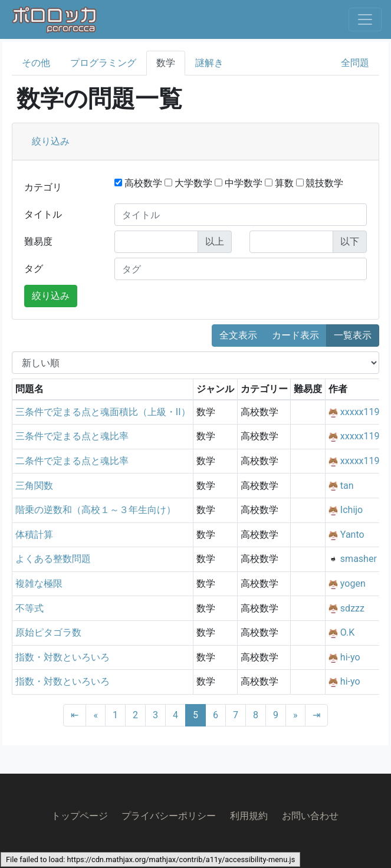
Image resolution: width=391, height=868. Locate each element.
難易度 (38, 241)
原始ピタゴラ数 (48, 632)
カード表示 (295, 335)
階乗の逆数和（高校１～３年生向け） (96, 510)
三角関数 (34, 486)
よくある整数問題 (53, 559)
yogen (353, 583)
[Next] (295, 715)
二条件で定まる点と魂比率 (72, 461)
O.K (347, 632)
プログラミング (103, 63)
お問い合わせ (310, 816)
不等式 (29, 608)
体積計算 (34, 535)
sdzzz (352, 608)
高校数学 (138, 183)
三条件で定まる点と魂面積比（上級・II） (103, 412)
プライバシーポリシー (169, 816)
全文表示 (238, 335)
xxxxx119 (360, 412)
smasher (359, 559)
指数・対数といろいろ (63, 657)
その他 (36, 63)
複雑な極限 (39, 583)
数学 (166, 63)
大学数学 (188, 183)
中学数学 (239, 183)
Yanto (352, 535)
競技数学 (320, 183)
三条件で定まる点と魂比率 (72, 436)
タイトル (43, 214)
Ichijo (351, 510)
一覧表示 (353, 335)
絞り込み (51, 141)
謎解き (209, 63)
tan (347, 486)
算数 (279, 183)
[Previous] (96, 715)
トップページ (80, 816)
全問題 (355, 63)
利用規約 (249, 816)
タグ (34, 269)
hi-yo (350, 657)
